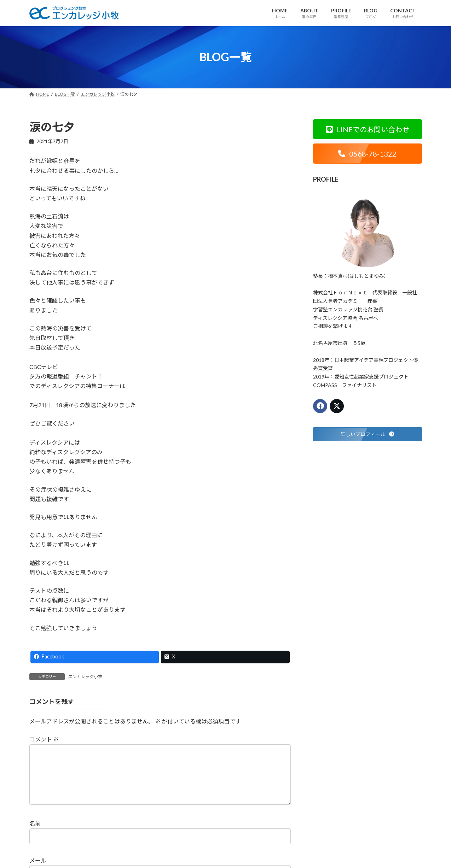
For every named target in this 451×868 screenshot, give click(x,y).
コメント (44, 740)
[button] (368, 129)
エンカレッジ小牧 (85, 677)
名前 (35, 835)
